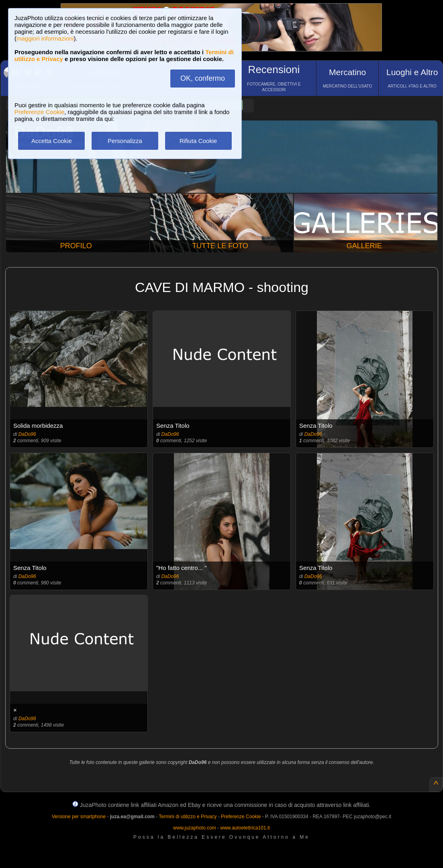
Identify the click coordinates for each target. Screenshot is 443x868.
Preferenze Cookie (39, 112)
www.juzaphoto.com (195, 828)
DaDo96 (27, 434)
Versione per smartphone (79, 817)
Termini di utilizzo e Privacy (188, 817)
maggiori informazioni (45, 38)
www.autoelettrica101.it (245, 828)
